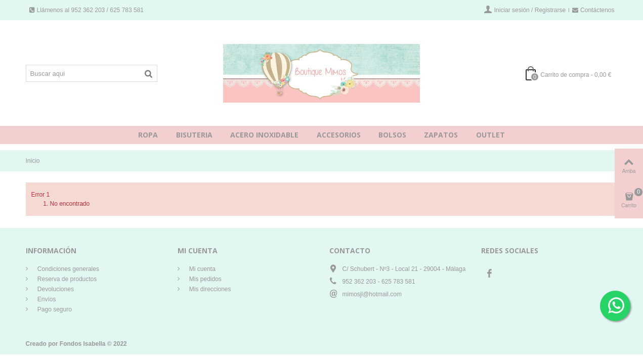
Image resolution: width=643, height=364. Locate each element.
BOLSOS (392, 135)
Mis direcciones (209, 289)
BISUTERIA (194, 135)
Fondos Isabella (83, 344)
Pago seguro (54, 309)
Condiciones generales (68, 269)
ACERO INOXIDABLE (264, 135)
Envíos (46, 299)
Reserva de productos (67, 279)
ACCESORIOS (339, 135)
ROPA (148, 135)
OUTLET (490, 135)
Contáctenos (593, 10)
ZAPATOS (441, 135)
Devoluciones (55, 289)
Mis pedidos (205, 279)
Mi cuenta (202, 269)
